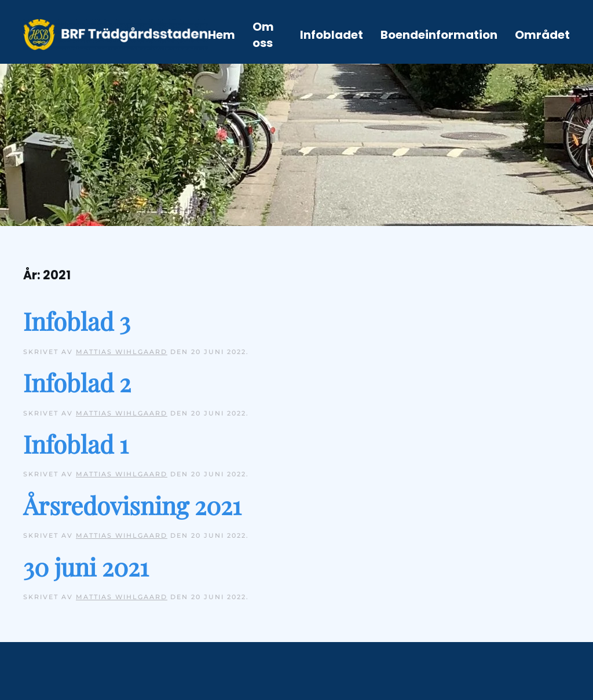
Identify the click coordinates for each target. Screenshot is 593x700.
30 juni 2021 (86, 567)
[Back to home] (116, 35)
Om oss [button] (263, 35)
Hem (222, 35)
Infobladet (332, 35)
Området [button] (542, 35)
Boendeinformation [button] (439, 35)
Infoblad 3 (77, 321)
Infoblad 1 (76, 444)
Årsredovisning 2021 (132, 505)
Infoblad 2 (77, 382)
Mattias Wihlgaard (122, 352)
